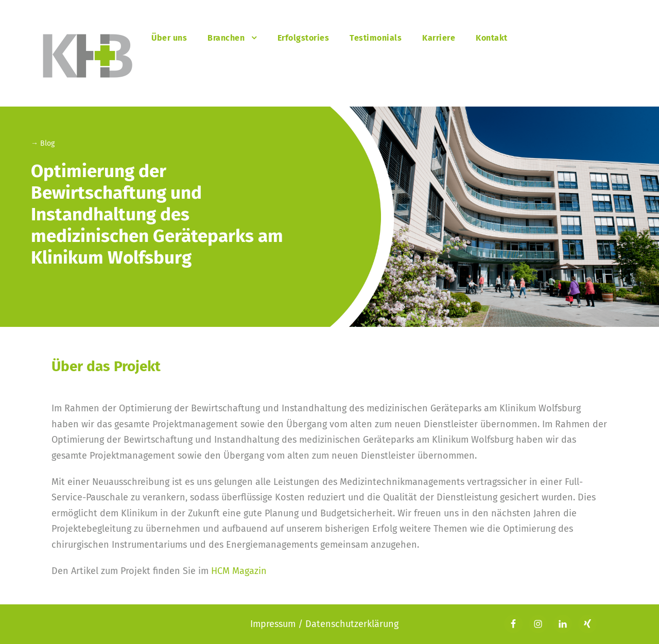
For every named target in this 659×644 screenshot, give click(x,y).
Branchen (226, 38)
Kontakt (492, 38)
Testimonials (376, 38)
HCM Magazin (239, 571)
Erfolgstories (304, 38)
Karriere (439, 38)
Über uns (169, 38)
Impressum (274, 624)
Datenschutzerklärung (352, 624)
